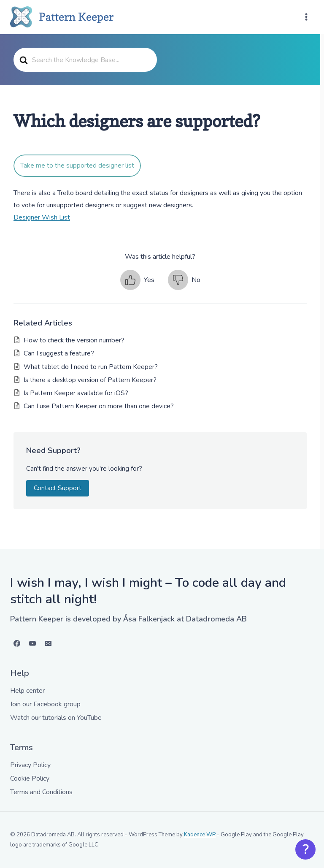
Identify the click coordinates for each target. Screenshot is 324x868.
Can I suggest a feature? (59, 353)
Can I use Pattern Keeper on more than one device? (99, 406)
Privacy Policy (30, 765)
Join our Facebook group (45, 704)
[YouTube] (32, 643)
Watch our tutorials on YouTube (56, 718)
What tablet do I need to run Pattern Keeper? (91, 367)
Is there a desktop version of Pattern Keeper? (90, 380)
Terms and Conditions (41, 792)
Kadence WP (200, 835)
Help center (27, 691)
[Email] (48, 643)
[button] (137, 280)
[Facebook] (17, 643)
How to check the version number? (74, 340)
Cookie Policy (30, 778)
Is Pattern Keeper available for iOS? (76, 393)
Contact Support (58, 488)
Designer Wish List (42, 217)
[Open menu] (306, 17)
